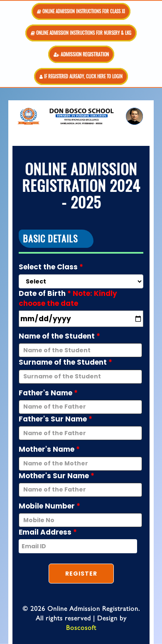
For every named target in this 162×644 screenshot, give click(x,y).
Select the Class (51, 267)
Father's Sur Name (55, 419)
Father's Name (48, 393)
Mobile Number (49, 506)
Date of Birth (68, 298)
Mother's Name (49, 449)
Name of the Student (59, 336)
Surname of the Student (65, 362)
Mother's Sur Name (56, 476)
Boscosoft (81, 627)
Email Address (48, 532)
